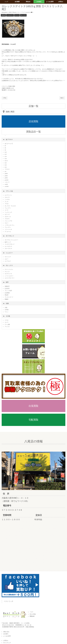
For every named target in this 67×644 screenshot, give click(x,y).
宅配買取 (33, 420)
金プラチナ (9, 139)
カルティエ (8, 217)
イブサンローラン (10, 225)
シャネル (7, 199)
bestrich (29, 12)
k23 (6, 165)
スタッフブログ (21, 12)
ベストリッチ (9, 601)
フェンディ (8, 208)
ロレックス (23, 15)
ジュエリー (9, 253)
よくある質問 (7, 636)
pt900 (6, 176)
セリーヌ (7, 214)
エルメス (7, 197)
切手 (7, 282)
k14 (6, 156)
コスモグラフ (10, 15)
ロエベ (7, 223)
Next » (62, 98)
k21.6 (6, 161)
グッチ (7, 202)
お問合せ (6, 641)
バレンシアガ (8, 221)
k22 (6, 163)
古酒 (7, 303)
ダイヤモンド (10, 236)
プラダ (7, 204)
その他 (8, 316)
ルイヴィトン (8, 195)
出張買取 (33, 406)
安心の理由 (33, 614)
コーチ (7, 210)
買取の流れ (6, 632)
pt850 (6, 174)
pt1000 (7, 180)
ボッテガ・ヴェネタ (10, 206)
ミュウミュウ (8, 212)
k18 (6, 159)
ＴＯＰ (31, 612)
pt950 (6, 178)
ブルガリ (7, 219)
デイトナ (17, 15)
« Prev (5, 98)
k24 (6, 167)
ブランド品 (9, 191)
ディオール (8, 232)
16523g (3, 15)
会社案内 (6, 634)
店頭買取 (33, 121)
